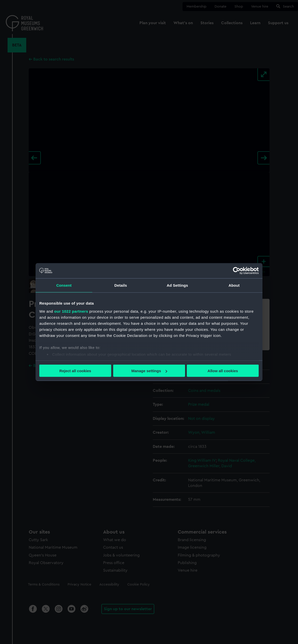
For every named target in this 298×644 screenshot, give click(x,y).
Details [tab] (121, 285)
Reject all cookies (75, 371)
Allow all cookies (223, 371)
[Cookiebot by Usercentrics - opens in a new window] (237, 271)
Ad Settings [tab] (177, 285)
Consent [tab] (64, 285)
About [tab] (234, 285)
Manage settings (149, 371)
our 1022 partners (71, 311)
